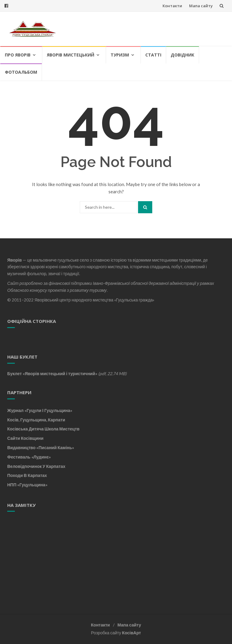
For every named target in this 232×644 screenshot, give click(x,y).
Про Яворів (18, 55)
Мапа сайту (201, 6)
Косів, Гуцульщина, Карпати (36, 420)
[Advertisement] (45, 556)
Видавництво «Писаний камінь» (41, 448)
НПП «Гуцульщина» (27, 485)
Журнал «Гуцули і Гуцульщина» (40, 410)
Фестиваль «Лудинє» (29, 457)
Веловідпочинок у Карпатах (36, 466)
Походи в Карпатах (27, 475)
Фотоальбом (21, 72)
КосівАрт (132, 633)
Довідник (182, 55)
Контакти (172, 6)
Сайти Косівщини (25, 438)
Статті (153, 55)
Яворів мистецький (71, 55)
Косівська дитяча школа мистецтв (43, 429)
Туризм (120, 55)
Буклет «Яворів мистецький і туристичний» (52, 374)
